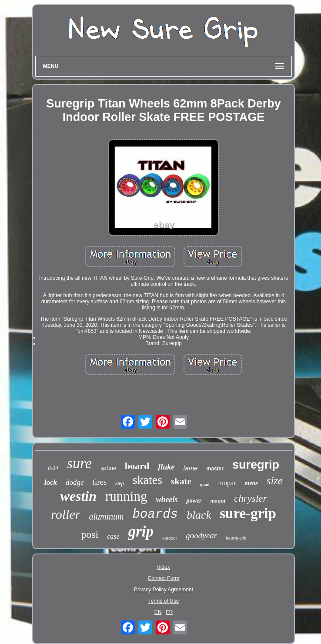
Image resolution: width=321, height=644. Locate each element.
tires (100, 482)
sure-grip (248, 513)
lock (51, 482)
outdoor (170, 538)
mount (218, 501)
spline (108, 468)
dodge (75, 482)
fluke (166, 467)
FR (169, 612)
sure (79, 463)
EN (158, 612)
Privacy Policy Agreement (164, 590)
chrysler (250, 498)
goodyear (201, 535)
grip (141, 532)
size (275, 481)
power (194, 501)
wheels (167, 500)
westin (78, 496)
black (199, 515)
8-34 (53, 468)
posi (90, 534)
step (119, 483)
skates (147, 480)
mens (251, 483)
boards (155, 515)
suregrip (256, 465)
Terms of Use (164, 601)
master (215, 469)
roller (65, 514)
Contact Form (164, 578)
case (113, 536)
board (137, 466)
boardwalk (236, 538)
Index (163, 567)
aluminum (106, 517)
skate (181, 481)
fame (190, 468)
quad (205, 485)
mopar (227, 483)
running (126, 496)
